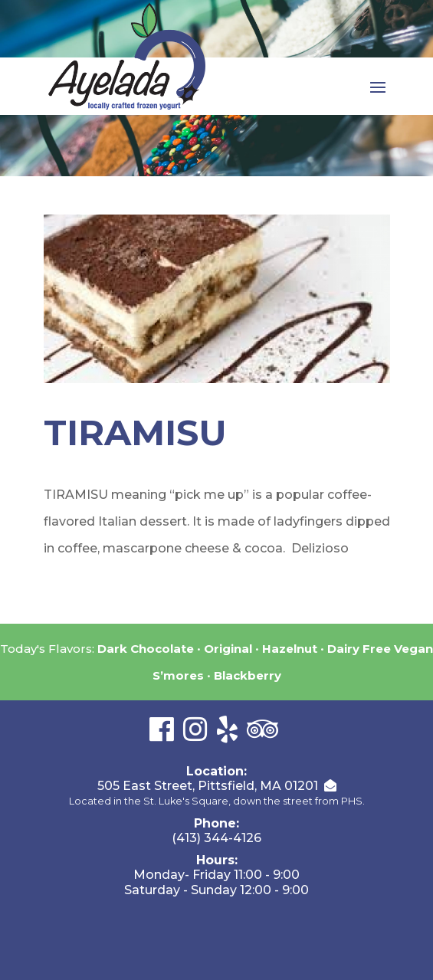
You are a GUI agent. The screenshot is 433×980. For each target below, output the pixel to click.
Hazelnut (290, 649)
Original (228, 649)
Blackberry (248, 675)
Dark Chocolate (146, 649)
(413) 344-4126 (216, 838)
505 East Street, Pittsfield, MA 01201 (208, 786)
